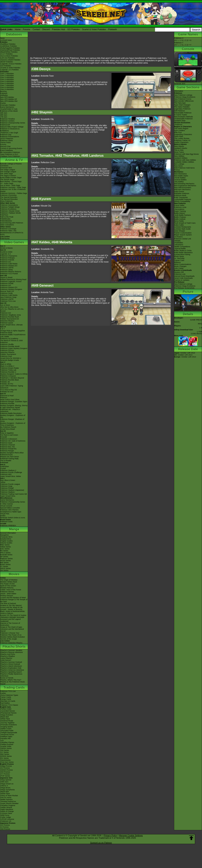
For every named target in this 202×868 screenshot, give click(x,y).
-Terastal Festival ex (8, 801)
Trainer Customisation (183, 233)
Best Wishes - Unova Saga (11, 181)
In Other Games (7, 504)
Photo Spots (179, 256)
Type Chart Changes (182, 105)
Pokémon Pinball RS (8, 449)
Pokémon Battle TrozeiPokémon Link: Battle (13, 336)
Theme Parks (6, 143)
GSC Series (5, 549)
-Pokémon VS (6, 821)
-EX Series (4, 758)
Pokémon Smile (6, 293)
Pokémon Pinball (7, 488)
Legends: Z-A (6, 254)
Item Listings (179, 164)
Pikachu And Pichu (8, 654)
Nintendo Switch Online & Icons (13, 518)
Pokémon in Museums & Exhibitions (10, 130)
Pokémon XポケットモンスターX (183, 39)
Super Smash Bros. (8, 496)
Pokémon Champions (9, 256)
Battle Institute (180, 219)
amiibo (3, 516)
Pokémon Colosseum (9, 439)
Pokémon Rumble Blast (9, 380)
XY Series (4, 566)
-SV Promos (5, 768)
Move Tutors (179, 152)
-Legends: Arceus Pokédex (11, 64)
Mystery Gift (179, 272)
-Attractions (179, 245)
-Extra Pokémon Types (9, 695)
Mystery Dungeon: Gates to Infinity (14, 374)
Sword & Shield (6, 278)
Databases (14, 34)
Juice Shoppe (180, 231)
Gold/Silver (5, 466)
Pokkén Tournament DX (10, 319)
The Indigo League (8, 170)
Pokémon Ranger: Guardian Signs (14, 402)
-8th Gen (4, 115)
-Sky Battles (179, 182)
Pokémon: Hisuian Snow (10, 211)
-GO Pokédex (6, 66)
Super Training (180, 211)
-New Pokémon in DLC (9, 154)
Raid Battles (5, 703)
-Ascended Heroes (8, 711)
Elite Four (178, 132)
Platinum (4, 398)
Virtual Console (6, 506)
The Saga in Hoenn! (8, 176)
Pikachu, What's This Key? (11, 680)
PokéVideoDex (6, 221)
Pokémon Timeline (7, 119)
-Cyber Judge (6, 817)
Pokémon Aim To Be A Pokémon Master (13, 190)
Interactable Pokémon (183, 113)
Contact (36, 29)
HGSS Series (6, 561)
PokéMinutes (5, 219)
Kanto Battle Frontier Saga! (11, 178)
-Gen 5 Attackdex (7, 81)
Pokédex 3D (5, 382)
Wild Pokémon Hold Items (184, 168)
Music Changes (180, 266)
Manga (14, 529)
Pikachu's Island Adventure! (11, 666)
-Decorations (179, 209)
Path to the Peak (7, 217)
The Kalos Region (181, 129)
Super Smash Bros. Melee (11, 476)
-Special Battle (180, 249)
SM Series (4, 570)
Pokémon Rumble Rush (10, 317)
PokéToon (4, 215)
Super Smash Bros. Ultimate (11, 325)
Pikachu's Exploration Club (11, 668)
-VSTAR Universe (7, 819)
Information (179, 91)
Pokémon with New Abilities (185, 160)
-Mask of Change (7, 811)
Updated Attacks (181, 148)
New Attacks (179, 146)
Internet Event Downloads (184, 276)
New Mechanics (180, 174)
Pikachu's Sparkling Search (11, 672)
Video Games (14, 242)
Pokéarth (112, 29)
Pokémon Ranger (7, 451)
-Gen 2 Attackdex (7, 76)
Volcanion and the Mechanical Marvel (12, 630)
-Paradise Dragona (8, 805)
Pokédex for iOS (7, 392)
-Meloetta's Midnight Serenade (12, 617)
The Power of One (7, 584)
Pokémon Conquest (8, 376)
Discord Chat (5, 146)
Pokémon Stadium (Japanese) (12, 490)
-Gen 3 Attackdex (7, 78)
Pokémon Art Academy (9, 339)
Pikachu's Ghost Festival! (10, 664)
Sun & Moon (5, 305)
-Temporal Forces (7, 735)
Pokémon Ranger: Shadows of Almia (12, 420)
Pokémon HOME (7, 283)
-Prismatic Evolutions (8, 725)
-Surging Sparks (7, 727)
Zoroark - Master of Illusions (11, 609)
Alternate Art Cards (8, 701)
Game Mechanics (7, 107)
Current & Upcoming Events (11, 148)
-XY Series (4, 752)
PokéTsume (5, 239)
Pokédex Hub (59, 29)
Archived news (6, 40)
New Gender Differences (184, 101)
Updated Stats (180, 121)
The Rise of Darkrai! (8, 603)
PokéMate (4, 463)
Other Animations (7, 225)
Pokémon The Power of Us (11, 635)
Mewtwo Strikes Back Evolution (13, 637)
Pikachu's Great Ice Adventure (12, 670)
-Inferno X (4, 786)
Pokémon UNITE (7, 268)
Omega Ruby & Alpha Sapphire (13, 331)
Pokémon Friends (7, 260)
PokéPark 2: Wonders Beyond (12, 378)
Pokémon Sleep (7, 270)
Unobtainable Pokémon (183, 119)
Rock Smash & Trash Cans (185, 223)
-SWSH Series (6, 748)
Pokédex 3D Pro (7, 384)
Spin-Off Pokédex (7, 97)
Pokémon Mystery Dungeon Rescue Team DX (11, 290)
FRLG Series (5, 553)
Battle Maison (180, 213)
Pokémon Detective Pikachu (11, 643)
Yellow (3, 482)
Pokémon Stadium (7, 492)
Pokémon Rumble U (8, 372)
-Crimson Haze (6, 813)
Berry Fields (179, 221)
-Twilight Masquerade (9, 733)
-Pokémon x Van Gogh (9, 133)
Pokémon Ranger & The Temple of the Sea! (14, 601)
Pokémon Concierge (8, 229)
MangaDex (5, 535)
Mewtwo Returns (7, 588)
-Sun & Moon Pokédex (9, 56)
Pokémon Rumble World (10, 346)
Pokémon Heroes (7, 592)
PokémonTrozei (6, 455)
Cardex (3, 103)
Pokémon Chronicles (8, 195)
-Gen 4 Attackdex (7, 80)
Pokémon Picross (7, 350)
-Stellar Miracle (6, 807)
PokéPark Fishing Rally (9, 459)
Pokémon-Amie (180, 207)
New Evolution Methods (184, 117)
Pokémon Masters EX (9, 266)
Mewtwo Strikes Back (9, 582)
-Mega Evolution (7, 715)
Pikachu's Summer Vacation (11, 650)
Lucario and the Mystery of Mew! (13, 598)
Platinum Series (6, 559)
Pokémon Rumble (7, 403)
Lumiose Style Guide (182, 229)
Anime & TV (14, 160)
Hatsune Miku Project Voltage (12, 127)
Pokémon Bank (6, 333)
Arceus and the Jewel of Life (11, 607)
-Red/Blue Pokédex (8, 44)
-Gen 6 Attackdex (7, 83)
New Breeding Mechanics (184, 184)
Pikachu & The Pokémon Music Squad (13, 683)
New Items (178, 166)
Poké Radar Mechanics (183, 253)
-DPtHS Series (6, 756)
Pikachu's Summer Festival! (11, 662)
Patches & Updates (182, 280)
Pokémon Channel (7, 445)
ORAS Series (6, 568)
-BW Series (5, 754)
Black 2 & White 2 (7, 366)
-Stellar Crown (6, 729)
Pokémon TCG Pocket (9, 274)
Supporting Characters (183, 134)
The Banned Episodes (9, 199)
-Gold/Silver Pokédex (9, 46)
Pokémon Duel (6, 356)
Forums (27, 29)
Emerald (4, 437)
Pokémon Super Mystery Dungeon (14, 348)
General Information (8, 533)
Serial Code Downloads (183, 278)
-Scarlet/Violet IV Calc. (9, 109)
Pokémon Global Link (183, 239)
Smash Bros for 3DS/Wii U (11, 358)
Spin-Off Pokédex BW (9, 101)
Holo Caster (179, 268)
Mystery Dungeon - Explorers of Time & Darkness (13, 424)
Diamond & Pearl (7, 396)
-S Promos (4, 827)
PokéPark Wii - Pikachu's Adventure (10, 410)
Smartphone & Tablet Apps (11, 512)
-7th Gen (4, 117)
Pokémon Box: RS (7, 447)
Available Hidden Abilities (184, 162)
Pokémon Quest (7, 323)
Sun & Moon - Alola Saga (10, 185)
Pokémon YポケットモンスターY (183, 44)
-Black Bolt (4, 717)
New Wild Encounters (183, 188)
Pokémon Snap (6, 486)
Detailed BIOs (6, 539)
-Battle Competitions (182, 247)
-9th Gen (4, 113)
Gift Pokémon (180, 111)
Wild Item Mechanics (182, 190)
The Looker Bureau (182, 138)
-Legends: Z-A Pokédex (9, 70)
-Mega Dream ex (7, 784)
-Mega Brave (5, 788)
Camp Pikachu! (6, 658)
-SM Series (5, 750)
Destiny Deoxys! (7, 596)
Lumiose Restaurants (183, 227)
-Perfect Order (6, 709)
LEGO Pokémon (7, 139)
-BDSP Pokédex (7, 62)
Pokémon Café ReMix (9, 264)
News (2, 38)
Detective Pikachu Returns (11, 272)
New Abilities (179, 156)
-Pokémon (178, 125)
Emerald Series (6, 555)
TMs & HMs (179, 150)
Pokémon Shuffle (7, 344)
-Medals (177, 241)
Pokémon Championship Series (13, 123)
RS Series (4, 551)
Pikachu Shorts (14, 646)
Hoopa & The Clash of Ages (11, 627)
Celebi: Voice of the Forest (11, 590)
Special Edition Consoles (10, 508)
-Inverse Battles (180, 180)
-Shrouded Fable (7, 731)
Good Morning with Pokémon (12, 223)
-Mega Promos (6, 766)
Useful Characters (181, 142)
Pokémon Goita (6, 522)
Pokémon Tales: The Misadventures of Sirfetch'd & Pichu (12, 233)
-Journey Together (7, 723)
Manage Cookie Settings (131, 836)
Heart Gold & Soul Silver (10, 400)
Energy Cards (6, 699)
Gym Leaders (180, 130)
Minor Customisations (183, 264)
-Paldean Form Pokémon (10, 156)
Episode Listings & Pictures (11, 164)
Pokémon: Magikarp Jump (11, 315)
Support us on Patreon (101, 843)
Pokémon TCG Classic (9, 705)
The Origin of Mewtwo (9, 580)
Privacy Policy (110, 836)
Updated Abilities (181, 158)
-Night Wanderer (7, 809)
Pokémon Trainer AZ (182, 140)
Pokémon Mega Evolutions (185, 97)
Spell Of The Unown (8, 586)
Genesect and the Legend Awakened (10, 620)
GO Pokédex (73, 29)
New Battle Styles (181, 176)
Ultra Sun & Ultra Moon (9, 307)
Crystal (3, 468)
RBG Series (5, 545)
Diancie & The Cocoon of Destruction (10, 624)
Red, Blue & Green (8, 480)
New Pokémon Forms (183, 99)
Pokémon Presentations (10, 137)
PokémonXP (5, 125)
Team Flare (179, 136)
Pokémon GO (6, 262)
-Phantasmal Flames (8, 713)
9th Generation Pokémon (10, 152)
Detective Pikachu (7, 321)
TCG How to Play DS (9, 390)
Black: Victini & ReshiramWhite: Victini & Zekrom (13, 612)
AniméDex (4, 166)
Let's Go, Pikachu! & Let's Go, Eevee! (12, 310)
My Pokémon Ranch (8, 427)
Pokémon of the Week (9, 111)
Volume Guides (6, 543)
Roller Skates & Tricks (183, 251)
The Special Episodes (9, 197)
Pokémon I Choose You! (10, 633)
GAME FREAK (196, 320)
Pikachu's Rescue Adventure (11, 652)
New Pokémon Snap (8, 297)
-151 (2, 740)
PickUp (177, 170)
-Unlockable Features (183, 199)
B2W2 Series (5, 564)
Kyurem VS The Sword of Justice (13, 615)
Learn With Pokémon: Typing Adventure (12, 387)
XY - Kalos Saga (7, 183)
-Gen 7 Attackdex (7, 85)
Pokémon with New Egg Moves (187, 154)
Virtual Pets (5, 514)
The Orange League (8, 172)
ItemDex (4, 91)
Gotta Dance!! (6, 660)
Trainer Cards (6, 697)
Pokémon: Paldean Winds (10, 213)
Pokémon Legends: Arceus (11, 281)
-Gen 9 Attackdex (7, 89)
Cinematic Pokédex (8, 105)
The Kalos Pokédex (182, 107)
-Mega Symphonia (7, 790)
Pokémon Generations (9, 205)
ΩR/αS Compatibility (182, 201)
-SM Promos (5, 772)
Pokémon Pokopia (7, 258)
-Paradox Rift (5, 738)
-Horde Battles (180, 178)
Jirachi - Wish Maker (8, 594)
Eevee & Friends (7, 678)
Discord (46, 29)
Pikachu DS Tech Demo (10, 457)
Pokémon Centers (7, 121)
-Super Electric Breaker (9, 803)
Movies (14, 574)
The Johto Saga (7, 174)
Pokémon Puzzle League (10, 484)
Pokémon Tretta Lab (8, 370)
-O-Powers (178, 237)
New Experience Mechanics (185, 186)
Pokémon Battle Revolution (11, 413)
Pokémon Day (6, 135)
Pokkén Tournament (8, 354)
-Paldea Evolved (7, 744)
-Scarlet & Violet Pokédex (10, 68)
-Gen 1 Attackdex (7, 74)
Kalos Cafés (179, 225)
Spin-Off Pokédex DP (9, 99)
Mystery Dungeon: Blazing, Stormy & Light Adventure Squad (14, 406)
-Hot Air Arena (6, 798)
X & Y (2, 329)
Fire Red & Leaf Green (9, 435)
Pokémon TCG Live (8, 301)
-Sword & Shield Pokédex (10, 60)
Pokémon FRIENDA (8, 526)
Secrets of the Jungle (9, 639)
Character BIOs (6, 537)
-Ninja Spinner (6, 780)
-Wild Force (5, 815)
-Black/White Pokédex (9, 52)
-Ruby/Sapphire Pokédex (10, 48)
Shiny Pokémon (6, 201)
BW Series (4, 563)
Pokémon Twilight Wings (10, 207)
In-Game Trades (181, 115)
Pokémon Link (180, 274)
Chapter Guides (6, 541)
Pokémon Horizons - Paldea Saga (14, 193)
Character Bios (6, 168)
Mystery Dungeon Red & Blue (12, 453)
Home (18, 29)
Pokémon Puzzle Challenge (11, 472)
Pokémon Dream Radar (10, 368)
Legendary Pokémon (182, 109)
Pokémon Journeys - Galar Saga (13, 187)
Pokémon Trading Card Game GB (14, 494)
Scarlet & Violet (6, 252)
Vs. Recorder (179, 258)
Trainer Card (179, 260)
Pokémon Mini (6, 474)
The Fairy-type (180, 103)
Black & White (6, 364)
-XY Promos (5, 774)
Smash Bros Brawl (7, 429)
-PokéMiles (179, 243)
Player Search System (183, 235)
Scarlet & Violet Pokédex (94, 29)
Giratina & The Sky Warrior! (11, 605)
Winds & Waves (6, 248)
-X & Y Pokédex (6, 54)
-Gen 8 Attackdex (7, 87)
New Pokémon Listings (183, 95)
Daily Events (179, 192)
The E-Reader (6, 461)
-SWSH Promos (7, 770)
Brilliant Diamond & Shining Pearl (13, 279)
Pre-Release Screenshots (184, 288)
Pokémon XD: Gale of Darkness (13, 441)
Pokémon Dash (6, 443)
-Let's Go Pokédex (7, 58)
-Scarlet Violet (6, 746)
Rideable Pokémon (182, 193)
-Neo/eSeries (5, 760)
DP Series (4, 557)
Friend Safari (179, 205)
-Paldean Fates (6, 737)
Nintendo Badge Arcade (10, 360)
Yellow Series (6, 547)
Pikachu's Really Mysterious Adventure (11, 675)
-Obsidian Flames (7, 742)
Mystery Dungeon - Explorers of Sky (13, 416)
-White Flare (5, 719)
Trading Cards (14, 687)
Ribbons (177, 262)
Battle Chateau (180, 217)
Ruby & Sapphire (7, 433)
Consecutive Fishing (182, 254)
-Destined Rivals (7, 721)
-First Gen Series (7, 762)
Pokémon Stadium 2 (8, 470)
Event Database (7, 150)
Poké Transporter (181, 197)
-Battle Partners (6, 800)
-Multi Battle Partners (182, 215)
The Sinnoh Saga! (7, 180)
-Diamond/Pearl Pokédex (10, 50)
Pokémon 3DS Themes (9, 510)
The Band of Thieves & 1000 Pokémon (11, 341)
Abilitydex (4, 95)
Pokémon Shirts (7, 141)
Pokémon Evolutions (8, 209)
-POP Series (5, 776)
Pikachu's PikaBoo (7, 656)
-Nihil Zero (4, 782)
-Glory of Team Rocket (9, 796)
